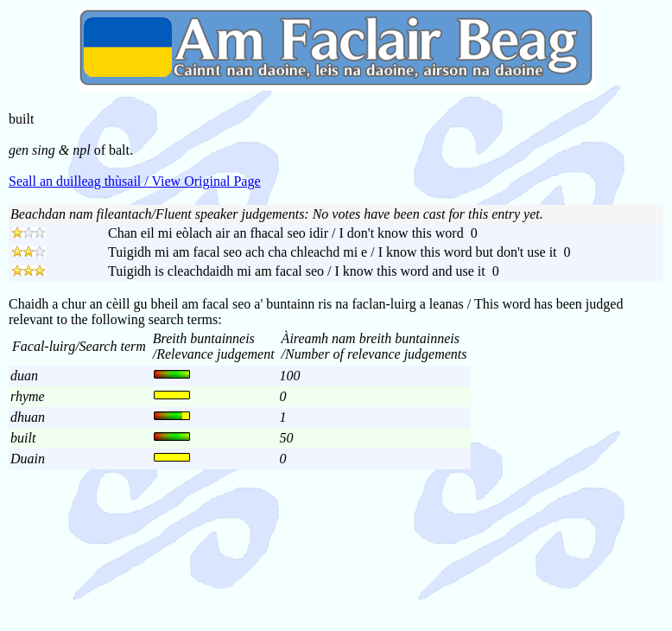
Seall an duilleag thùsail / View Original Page (135, 181)
